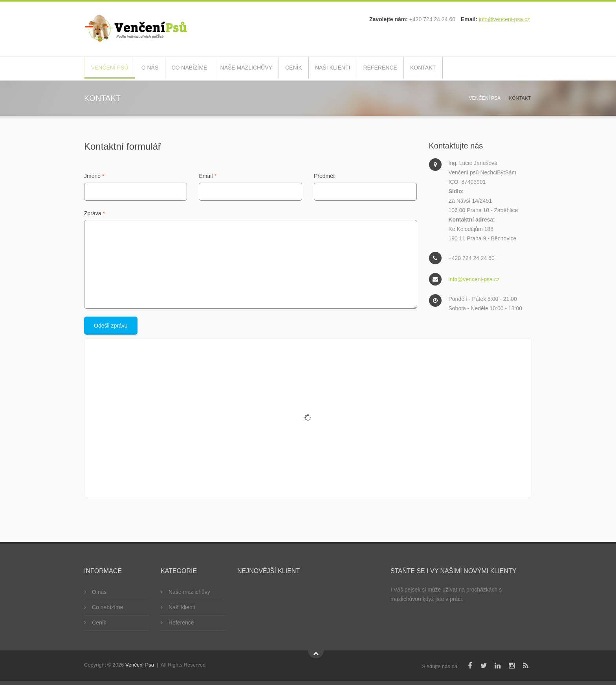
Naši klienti (359, 69)
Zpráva (94, 213)
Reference (410, 69)
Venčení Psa (140, 665)
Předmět (324, 176)
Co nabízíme (201, 69)
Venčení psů (111, 69)
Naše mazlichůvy (262, 69)
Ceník (314, 69)
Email (207, 176)
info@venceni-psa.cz (504, 19)
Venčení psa (485, 98)
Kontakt (457, 69)
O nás (156, 69)
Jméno (94, 176)
